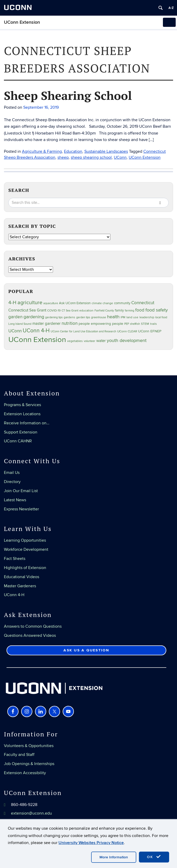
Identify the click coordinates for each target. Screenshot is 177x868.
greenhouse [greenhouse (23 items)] (99, 317)
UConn (120, 157)
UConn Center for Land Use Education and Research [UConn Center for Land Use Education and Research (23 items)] (83, 331)
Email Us (12, 473)
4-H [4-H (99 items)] (12, 303)
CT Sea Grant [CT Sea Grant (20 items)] (70, 311)
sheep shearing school (91, 157)
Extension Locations (22, 414)
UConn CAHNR (18, 441)
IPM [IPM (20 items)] (123, 317)
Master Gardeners (20, 586)
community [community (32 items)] (122, 303)
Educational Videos (22, 577)
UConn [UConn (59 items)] (15, 331)
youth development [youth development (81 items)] (127, 341)
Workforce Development (26, 549)
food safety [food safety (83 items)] (157, 310)
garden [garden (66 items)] (15, 317)
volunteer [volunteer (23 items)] (90, 341)
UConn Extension (22, 22)
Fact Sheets (15, 559)
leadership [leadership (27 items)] (147, 317)
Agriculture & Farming (42, 151)
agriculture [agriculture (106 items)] (30, 303)
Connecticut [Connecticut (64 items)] (143, 303)
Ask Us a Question (86, 650)
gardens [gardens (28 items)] (69, 317)
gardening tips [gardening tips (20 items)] (54, 317)
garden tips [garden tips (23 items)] (83, 317)
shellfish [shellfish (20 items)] (135, 324)
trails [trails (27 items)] (154, 324)
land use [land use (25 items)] (132, 317)
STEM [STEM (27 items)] (145, 324)
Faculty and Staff (19, 755)
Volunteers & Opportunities (29, 746)
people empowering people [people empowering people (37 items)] (101, 324)
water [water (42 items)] (101, 341)
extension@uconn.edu (31, 813)
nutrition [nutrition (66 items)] (70, 323)
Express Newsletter (21, 509)
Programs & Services (22, 405)
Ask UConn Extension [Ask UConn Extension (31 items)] (75, 303)
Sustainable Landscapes (106, 151)
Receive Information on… (27, 423)
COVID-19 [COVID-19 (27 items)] (54, 311)
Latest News (15, 500)
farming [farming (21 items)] (129, 311)
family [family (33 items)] (119, 310)
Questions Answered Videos (30, 635)
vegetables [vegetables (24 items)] (75, 341)
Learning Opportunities (25, 540)
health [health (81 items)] (113, 317)
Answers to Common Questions (33, 626)
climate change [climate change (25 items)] (102, 303)
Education (73, 151)
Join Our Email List (21, 491)
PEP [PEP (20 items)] (127, 324)
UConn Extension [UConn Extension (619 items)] (37, 340)
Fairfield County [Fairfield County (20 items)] (104, 311)
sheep (63, 157)
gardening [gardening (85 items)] (34, 317)
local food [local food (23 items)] (161, 317)
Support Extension (21, 432)
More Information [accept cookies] (114, 857)
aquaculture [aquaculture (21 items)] (51, 303)
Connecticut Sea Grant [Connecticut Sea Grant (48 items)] (27, 310)
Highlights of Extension (25, 568)
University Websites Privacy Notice (91, 843)
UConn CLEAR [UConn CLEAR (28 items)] (127, 331)
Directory (12, 482)
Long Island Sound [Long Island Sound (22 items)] (20, 324)
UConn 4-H (14, 595)
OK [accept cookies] (154, 857)
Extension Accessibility (25, 773)
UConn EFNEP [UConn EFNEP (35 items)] (150, 331)
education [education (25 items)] (86, 310)
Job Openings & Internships (29, 764)
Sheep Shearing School (68, 95)
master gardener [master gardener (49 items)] (46, 324)
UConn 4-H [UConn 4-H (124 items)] (36, 331)
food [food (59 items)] (140, 310)
